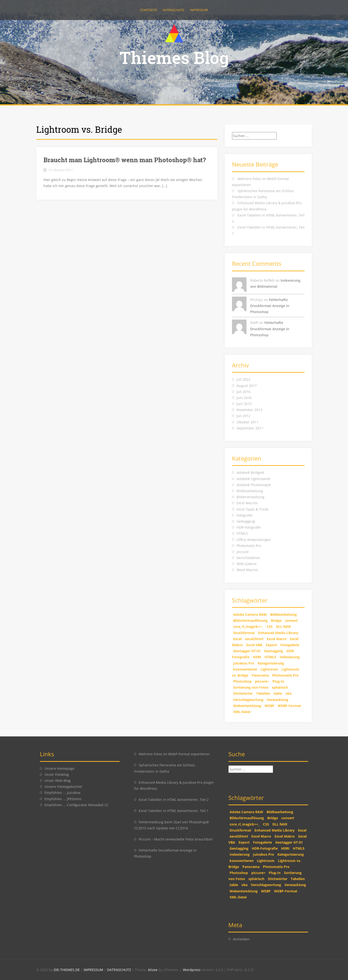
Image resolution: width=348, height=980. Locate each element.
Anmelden (241, 939)
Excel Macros (247, 503)
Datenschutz (173, 10)
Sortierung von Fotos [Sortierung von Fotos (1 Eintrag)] (251, 687)
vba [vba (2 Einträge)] (288, 693)
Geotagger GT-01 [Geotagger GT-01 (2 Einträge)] (247, 651)
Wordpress (192, 970)
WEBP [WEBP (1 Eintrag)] (269, 706)
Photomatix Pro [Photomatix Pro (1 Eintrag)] (285, 675)
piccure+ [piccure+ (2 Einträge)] (262, 681)
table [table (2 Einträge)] (278, 693)
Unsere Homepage (59, 768)
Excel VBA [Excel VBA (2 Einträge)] (254, 645)
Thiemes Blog (174, 57)
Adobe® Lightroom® (253, 479)
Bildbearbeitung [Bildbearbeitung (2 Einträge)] (283, 614)
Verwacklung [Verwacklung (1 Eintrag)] (278, 700)
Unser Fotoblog (57, 774)
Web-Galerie (247, 564)
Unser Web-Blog (58, 780)
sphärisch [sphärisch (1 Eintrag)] (280, 687)
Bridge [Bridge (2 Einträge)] (276, 620)
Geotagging (246, 521)
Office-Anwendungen (254, 540)
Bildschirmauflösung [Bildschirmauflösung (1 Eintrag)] (250, 620)
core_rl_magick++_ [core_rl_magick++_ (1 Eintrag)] (248, 626)
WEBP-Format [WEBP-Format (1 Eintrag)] (289, 706)
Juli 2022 (243, 379)
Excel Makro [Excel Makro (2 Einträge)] (285, 836)
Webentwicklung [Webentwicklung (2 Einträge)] (247, 706)
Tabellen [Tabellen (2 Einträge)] (263, 693)
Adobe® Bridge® (250, 472)
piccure (243, 552)
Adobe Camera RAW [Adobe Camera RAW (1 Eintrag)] (250, 614)
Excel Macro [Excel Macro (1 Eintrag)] (277, 639)
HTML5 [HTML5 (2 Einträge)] (270, 657)
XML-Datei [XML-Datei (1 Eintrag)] (242, 712)
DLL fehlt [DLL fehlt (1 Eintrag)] (283, 626)
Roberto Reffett (262, 280)
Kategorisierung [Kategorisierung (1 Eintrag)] (271, 663)
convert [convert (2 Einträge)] (291, 620)
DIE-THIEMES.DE (67, 970)
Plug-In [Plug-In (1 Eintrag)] (278, 681)
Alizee (153, 970)
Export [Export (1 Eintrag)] (271, 645)
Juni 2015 (244, 404)
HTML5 (242, 533)
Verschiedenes (248, 558)
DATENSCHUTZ (120, 970)
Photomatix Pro (249, 546)
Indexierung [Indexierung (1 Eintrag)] (290, 657)
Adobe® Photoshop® (254, 485)
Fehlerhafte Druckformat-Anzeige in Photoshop (270, 306)
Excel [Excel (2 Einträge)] (237, 639)
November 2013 (249, 410)
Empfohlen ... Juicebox (62, 793)
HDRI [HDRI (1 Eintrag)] (257, 657)
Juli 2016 (243, 392)
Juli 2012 (243, 416)
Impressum (199, 10)
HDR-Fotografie (249, 527)
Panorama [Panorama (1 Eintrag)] (260, 675)
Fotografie (245, 515)
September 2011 (250, 428)
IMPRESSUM (94, 970)
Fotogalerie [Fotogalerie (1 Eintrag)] (290, 645)
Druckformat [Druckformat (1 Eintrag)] (244, 633)
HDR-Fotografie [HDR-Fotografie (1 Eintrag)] (265, 848)
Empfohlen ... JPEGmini (63, 799)
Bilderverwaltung (250, 497)
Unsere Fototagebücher (63, 787)
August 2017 (247, 386)
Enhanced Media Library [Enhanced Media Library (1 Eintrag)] (278, 633)
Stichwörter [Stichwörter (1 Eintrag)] (243, 693)
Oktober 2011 (247, 422)
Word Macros (247, 570)
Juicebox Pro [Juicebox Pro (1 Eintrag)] (244, 663)
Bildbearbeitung (250, 491)
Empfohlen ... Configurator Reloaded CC (77, 805)
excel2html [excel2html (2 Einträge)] (254, 639)
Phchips (257, 300)
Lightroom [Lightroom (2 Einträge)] (269, 669)
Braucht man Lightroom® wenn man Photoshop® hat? (125, 160)
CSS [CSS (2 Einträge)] (270, 626)
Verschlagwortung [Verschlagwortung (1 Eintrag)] (248, 700)
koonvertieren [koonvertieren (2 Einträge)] (245, 669)
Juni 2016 (244, 398)
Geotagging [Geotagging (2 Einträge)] (274, 651)
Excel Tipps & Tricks (253, 509)
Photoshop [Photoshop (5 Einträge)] (242, 681)
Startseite (149, 10)
